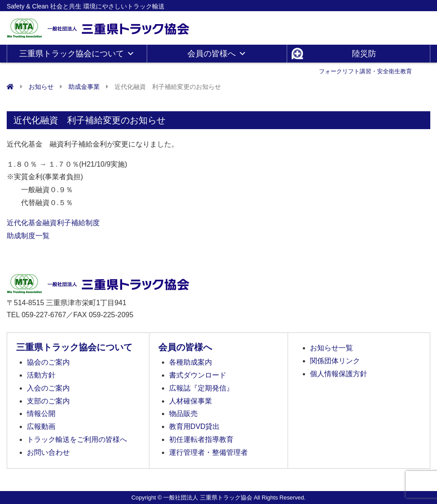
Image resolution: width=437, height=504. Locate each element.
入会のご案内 (48, 388)
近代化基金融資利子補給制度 (53, 223)
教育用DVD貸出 (195, 426)
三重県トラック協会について (77, 54)
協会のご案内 (48, 362)
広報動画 (41, 426)
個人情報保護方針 (339, 374)
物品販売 (183, 414)
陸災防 (365, 56)
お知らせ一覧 (331, 348)
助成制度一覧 (28, 236)
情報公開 (41, 414)
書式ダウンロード (198, 375)
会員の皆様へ (217, 54)
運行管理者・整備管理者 (208, 452)
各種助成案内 (191, 362)
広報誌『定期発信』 (201, 388)
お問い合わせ (48, 452)
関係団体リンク (335, 361)
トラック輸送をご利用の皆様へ (77, 439)
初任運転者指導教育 (201, 439)
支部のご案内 (48, 401)
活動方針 (41, 375)
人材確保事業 (191, 401)
